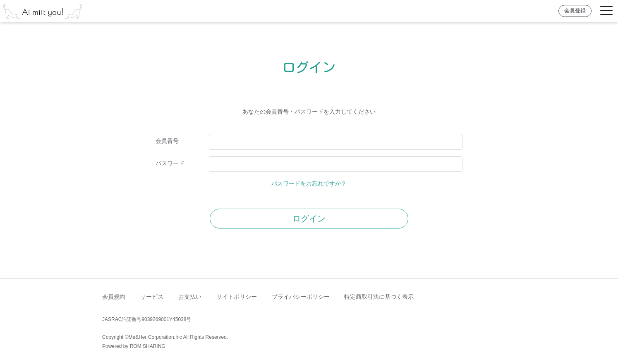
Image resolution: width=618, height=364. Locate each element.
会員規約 (114, 297)
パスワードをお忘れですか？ (309, 183)
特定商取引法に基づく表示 (379, 297)
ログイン (309, 219)
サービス (152, 297)
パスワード (170, 163)
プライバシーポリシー (301, 297)
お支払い (190, 297)
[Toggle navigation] (606, 11)
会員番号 (167, 141)
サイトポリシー (237, 297)
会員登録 (575, 11)
